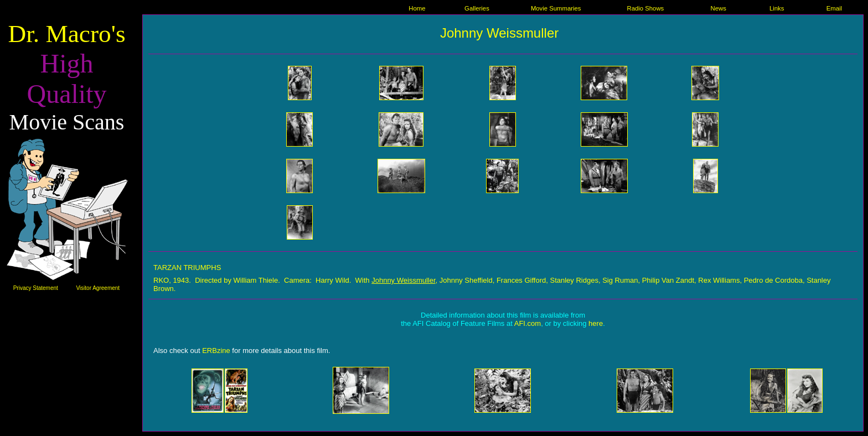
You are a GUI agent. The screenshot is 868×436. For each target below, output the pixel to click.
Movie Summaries (556, 8)
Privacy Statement (36, 288)
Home (417, 8)
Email (834, 8)
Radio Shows (645, 8)
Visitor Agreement (98, 288)
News (718, 8)
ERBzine (216, 351)
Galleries (477, 8)
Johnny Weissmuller (403, 280)
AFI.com (528, 323)
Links (777, 8)
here (596, 323)
